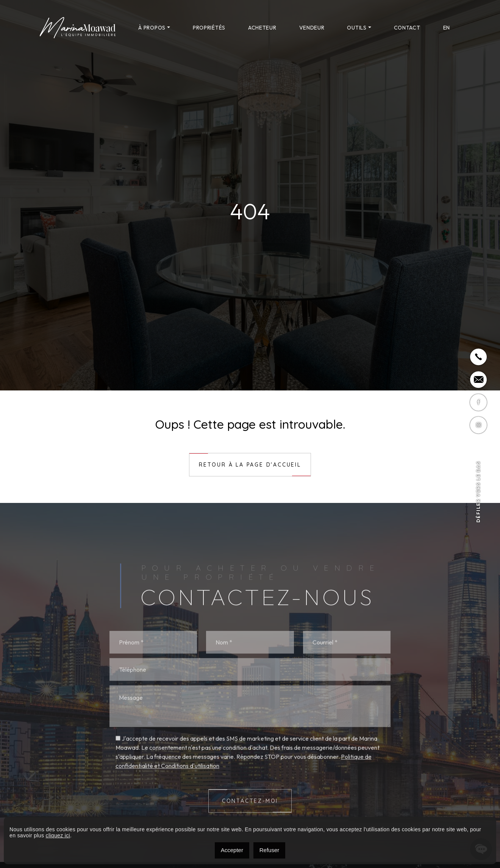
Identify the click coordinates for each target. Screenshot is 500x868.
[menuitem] (447, 28)
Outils (357, 28)
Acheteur (262, 28)
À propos (152, 28)
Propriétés (209, 28)
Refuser (270, 850)
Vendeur (312, 28)
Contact (407, 28)
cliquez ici (58, 835)
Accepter (232, 850)
